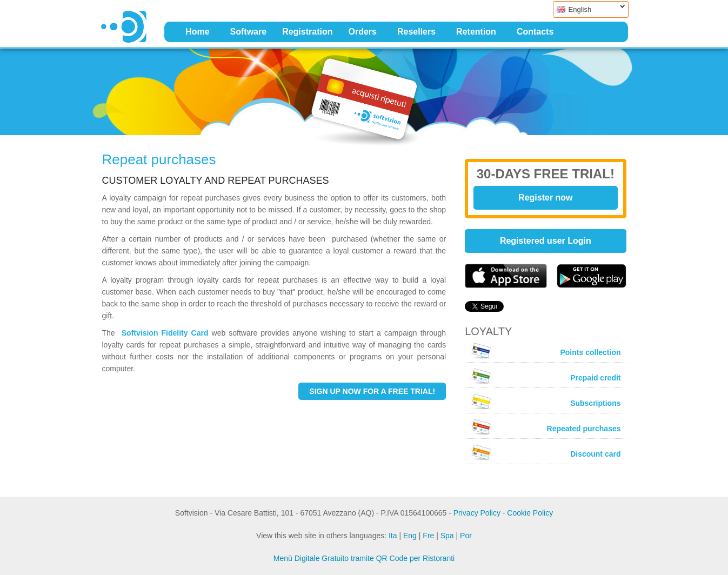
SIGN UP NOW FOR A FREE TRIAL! (372, 391)
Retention (476, 32)
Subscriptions (545, 402)
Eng (410, 536)
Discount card (545, 452)
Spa (447, 536)
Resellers (416, 32)
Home (197, 32)
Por (466, 536)
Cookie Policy (530, 513)
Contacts (535, 32)
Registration (307, 32)
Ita (393, 536)
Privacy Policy (477, 513)
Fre (428, 536)
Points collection (545, 351)
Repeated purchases (545, 427)
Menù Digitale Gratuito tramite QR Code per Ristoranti (364, 558)
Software (249, 32)
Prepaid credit (545, 376)
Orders (362, 32)
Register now (545, 198)
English (589, 9)
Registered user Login (546, 241)
